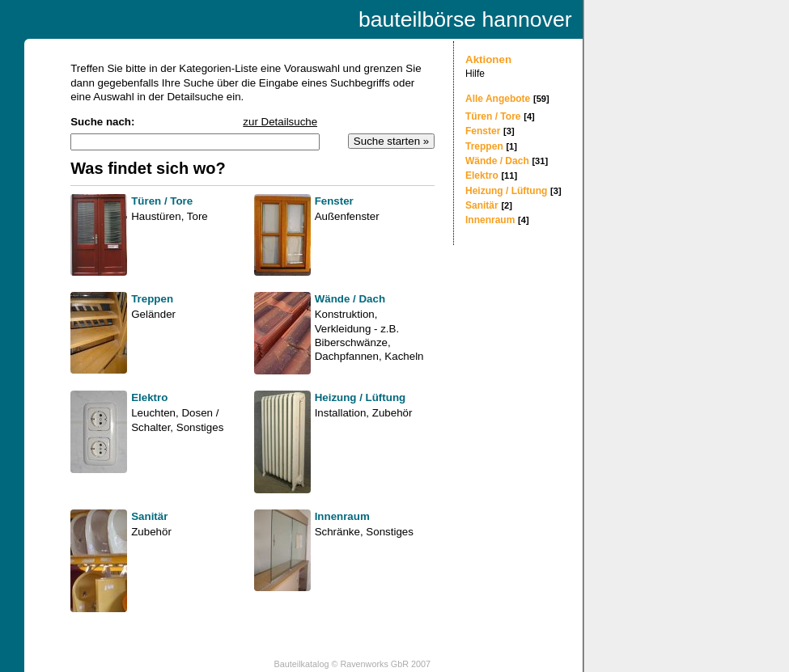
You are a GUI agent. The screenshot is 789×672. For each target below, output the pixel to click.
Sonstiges (200, 427)
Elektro (482, 175)
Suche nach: (102, 122)
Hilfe (475, 74)
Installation (341, 413)
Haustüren (156, 216)
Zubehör (392, 413)
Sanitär (482, 205)
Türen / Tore (493, 116)
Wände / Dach (497, 161)
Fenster (483, 131)
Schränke (337, 532)
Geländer (153, 314)
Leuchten (153, 413)
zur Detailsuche (280, 122)
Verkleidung (343, 329)
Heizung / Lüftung (506, 191)
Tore (197, 216)
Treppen (484, 146)
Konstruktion (345, 314)
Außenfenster (347, 216)
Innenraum (490, 220)
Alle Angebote (498, 99)
